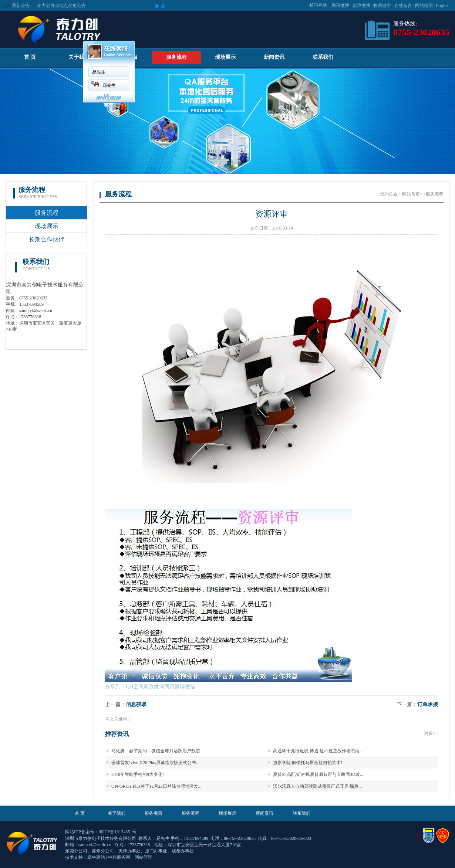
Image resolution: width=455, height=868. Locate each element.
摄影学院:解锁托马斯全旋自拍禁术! (308, 763)
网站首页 (411, 194)
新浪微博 (361, 6)
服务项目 (154, 813)
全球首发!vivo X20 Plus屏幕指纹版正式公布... (155, 763)
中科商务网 (119, 857)
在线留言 (403, 6)
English (443, 6)
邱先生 (109, 85)
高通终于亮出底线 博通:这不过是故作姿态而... (318, 751)
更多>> (431, 733)
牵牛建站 (96, 857)
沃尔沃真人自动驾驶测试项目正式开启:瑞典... (317, 786)
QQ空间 (135, 687)
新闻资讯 (274, 57)
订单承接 (428, 704)
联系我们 (323, 57)
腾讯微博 (340, 6)
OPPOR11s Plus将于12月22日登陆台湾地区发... (156, 786)
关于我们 (79, 57)
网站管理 (144, 857)
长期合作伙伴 (47, 239)
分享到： (115, 687)
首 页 (30, 57)
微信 (190, 687)
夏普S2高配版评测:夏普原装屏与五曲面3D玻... (318, 774)
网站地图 (424, 6)
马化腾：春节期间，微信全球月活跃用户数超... (157, 751)
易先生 (99, 72)
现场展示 (225, 57)
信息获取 (136, 704)
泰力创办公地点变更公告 (61, 6)
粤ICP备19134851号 (118, 832)
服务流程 (176, 57)
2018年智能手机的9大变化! (138, 774)
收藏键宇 (382, 6)
